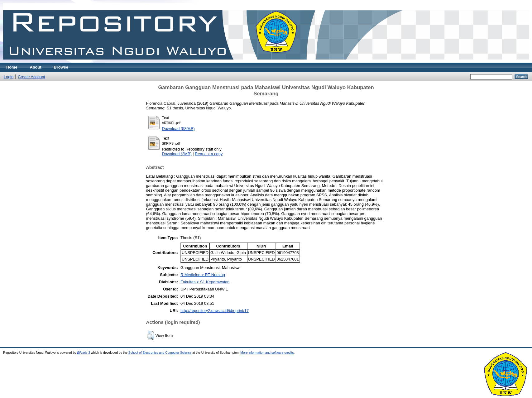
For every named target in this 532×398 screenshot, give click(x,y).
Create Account (31, 77)
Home (12, 67)
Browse (61, 67)
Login (9, 77)
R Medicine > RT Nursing (203, 275)
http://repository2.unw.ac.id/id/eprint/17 (215, 311)
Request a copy (209, 154)
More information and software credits (267, 353)
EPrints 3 (84, 353)
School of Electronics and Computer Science (160, 353)
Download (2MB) (177, 154)
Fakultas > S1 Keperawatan (205, 282)
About (36, 67)
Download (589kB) (178, 129)
